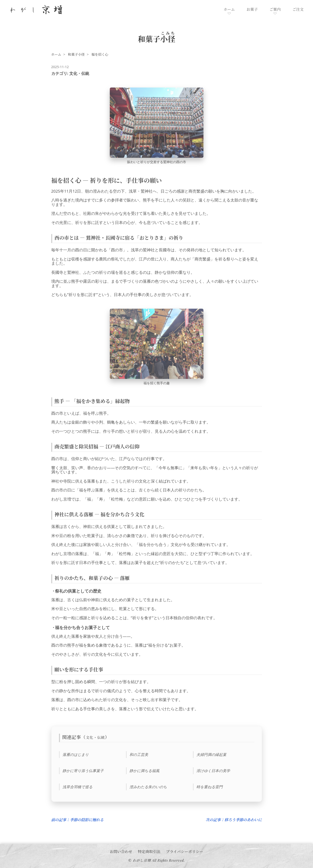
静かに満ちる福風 (144, 771)
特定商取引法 (149, 851)
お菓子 (252, 9)
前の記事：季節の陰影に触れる (77, 820)
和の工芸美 (139, 754)
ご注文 (298, 9)
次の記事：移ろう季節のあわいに (234, 820)
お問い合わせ (121, 851)
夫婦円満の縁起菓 (211, 754)
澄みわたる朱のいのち (148, 787)
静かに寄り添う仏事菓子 (83, 771)
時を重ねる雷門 (210, 787)
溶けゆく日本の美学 (213, 771)
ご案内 (275, 9)
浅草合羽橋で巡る (77, 787)
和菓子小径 (76, 54)
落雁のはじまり (76, 754)
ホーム (229, 9)
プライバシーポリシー (185, 851)
